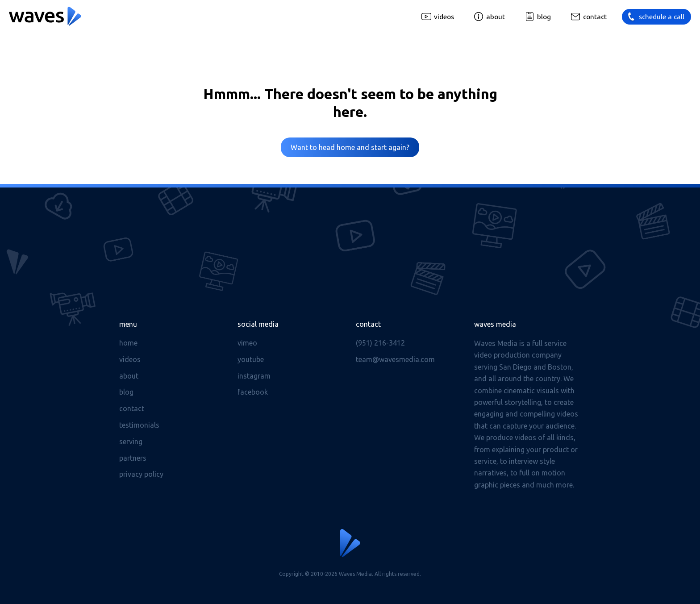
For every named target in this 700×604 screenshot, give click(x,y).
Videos (444, 17)
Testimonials (139, 425)
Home (128, 343)
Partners (133, 458)
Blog (544, 17)
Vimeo (247, 343)
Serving (131, 442)
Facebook (253, 392)
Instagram (254, 376)
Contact (595, 17)
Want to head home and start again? (350, 147)
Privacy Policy (141, 474)
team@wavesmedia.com (395, 359)
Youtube (251, 359)
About (496, 17)
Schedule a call (662, 17)
